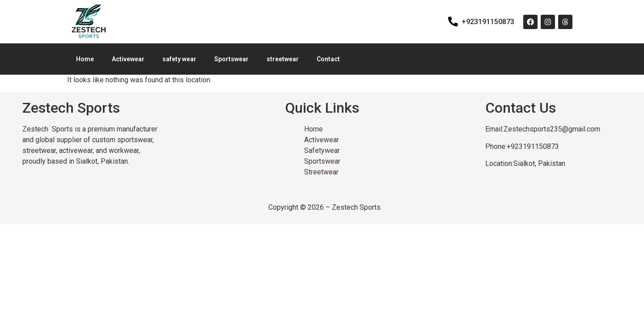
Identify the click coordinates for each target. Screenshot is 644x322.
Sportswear (231, 59)
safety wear (179, 59)
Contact (328, 59)
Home (85, 59)
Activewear (128, 59)
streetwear (283, 59)
